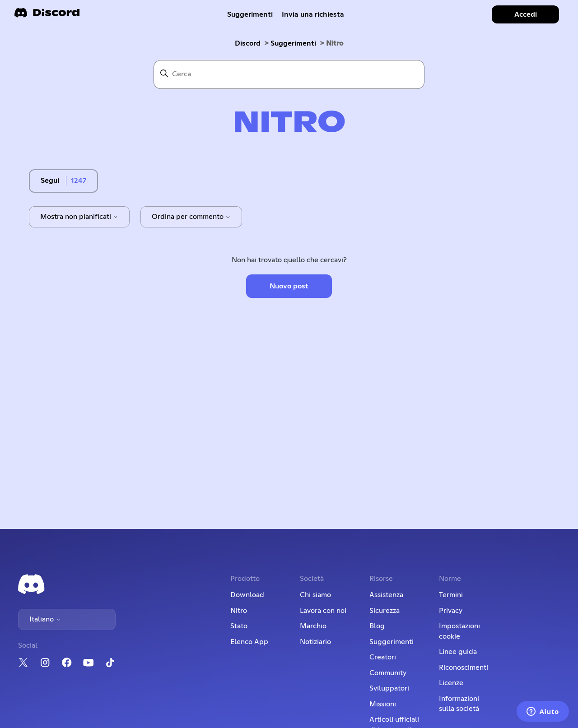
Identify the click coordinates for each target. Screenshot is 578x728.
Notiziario (315, 642)
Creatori (383, 657)
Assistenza (386, 595)
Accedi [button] (526, 14)
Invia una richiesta (313, 14)
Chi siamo (315, 595)
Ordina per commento (191, 217)
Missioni (383, 704)
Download (247, 595)
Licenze (451, 683)
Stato (239, 626)
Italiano (45, 619)
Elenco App (249, 642)
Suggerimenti (250, 14)
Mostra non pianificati (79, 217)
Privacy (451, 611)
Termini (451, 595)
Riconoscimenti (464, 668)
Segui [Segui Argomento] (50, 181)
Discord (248, 43)
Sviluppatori (389, 688)
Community (388, 673)
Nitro (239, 611)
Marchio (313, 626)
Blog (377, 626)
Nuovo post (289, 286)
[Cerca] (289, 74)
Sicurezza (385, 611)
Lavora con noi (323, 611)
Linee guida (458, 652)
